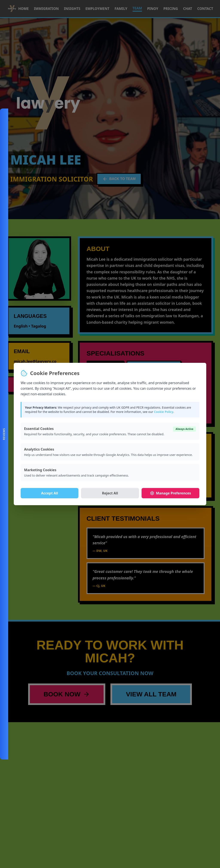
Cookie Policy (163, 412)
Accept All (50, 493)
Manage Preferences (170, 493)
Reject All (110, 493)
